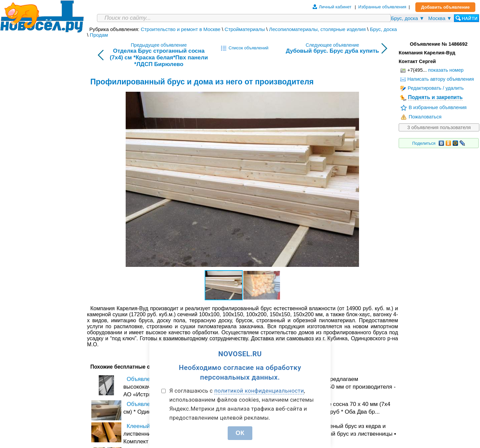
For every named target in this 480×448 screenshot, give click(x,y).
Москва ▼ (440, 18)
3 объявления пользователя (439, 127)
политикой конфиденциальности (259, 391)
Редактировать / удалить (432, 88)
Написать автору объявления (437, 79)
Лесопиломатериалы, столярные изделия (317, 29)
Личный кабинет (335, 7)
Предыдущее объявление (159, 55)
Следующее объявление (332, 48)
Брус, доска (383, 29)
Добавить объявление (445, 7)
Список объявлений (245, 48)
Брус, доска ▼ (408, 18)
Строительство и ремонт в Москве (180, 29)
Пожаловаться (421, 117)
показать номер (446, 70)
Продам (99, 35)
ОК (240, 433)
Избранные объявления (382, 7)
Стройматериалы (245, 29)
